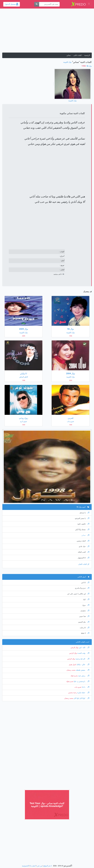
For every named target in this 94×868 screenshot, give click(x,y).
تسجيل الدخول (11, 4)
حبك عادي (84, 546)
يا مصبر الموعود (82, 518)
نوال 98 (89, 66)
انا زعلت (85, 628)
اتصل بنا (33, 866)
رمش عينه (83, 676)
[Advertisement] (47, 32)
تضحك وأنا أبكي (82, 530)
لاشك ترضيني (83, 541)
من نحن (40, 866)
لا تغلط (85, 633)
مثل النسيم (84, 622)
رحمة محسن (73, 693)
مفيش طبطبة (82, 670)
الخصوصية (25, 866)
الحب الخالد (84, 552)
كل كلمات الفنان (84, 564)
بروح (86, 605)
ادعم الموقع (48, 866)
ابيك (86, 599)
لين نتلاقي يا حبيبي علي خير (78, 594)
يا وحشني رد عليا (81, 681)
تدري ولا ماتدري (82, 588)
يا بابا (85, 687)
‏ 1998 (84, 66)
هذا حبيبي (84, 616)
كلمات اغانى (78, 55)
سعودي (85, 611)
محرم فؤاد (74, 676)
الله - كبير (84, 648)
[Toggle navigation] (89, 4)
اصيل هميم (73, 665)
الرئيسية (87, 55)
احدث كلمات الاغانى (83, 642)
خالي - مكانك (83, 665)
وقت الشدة (83, 653)
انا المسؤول (83, 558)
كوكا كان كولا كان (81, 698)
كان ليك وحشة (82, 659)
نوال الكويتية (67, 62)
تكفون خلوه (83, 524)
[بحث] (37, 4)
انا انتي (85, 583)
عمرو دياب (78, 687)
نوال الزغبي (75, 648)
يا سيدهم (84, 513)
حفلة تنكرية (83, 693)
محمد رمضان (71, 670)
